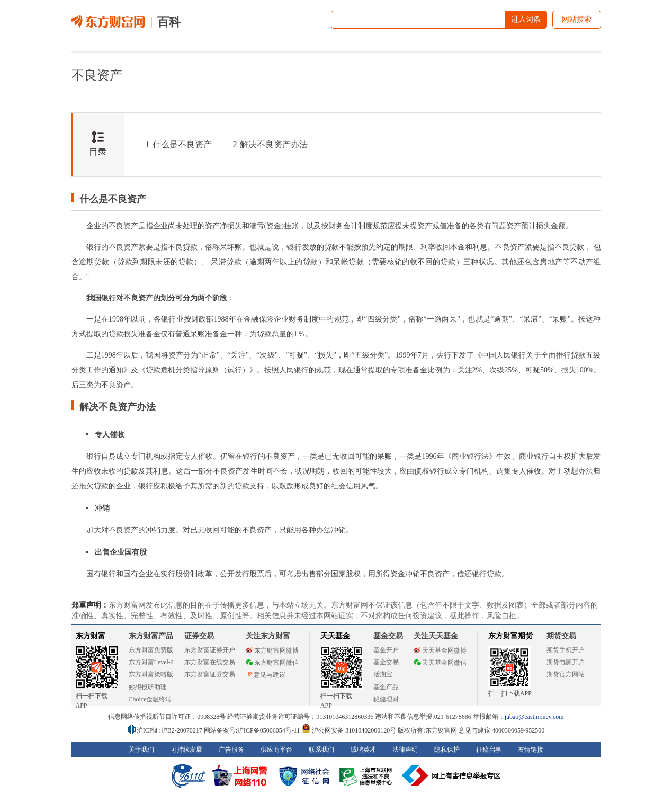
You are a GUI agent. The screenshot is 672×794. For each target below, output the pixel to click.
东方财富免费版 (151, 650)
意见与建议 (266, 675)
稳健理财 (386, 699)
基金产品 (386, 687)
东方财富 (91, 636)
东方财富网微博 (272, 650)
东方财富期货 (510, 636)
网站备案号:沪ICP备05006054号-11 (253, 730)
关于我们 (141, 750)
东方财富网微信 (272, 663)
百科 (169, 22)
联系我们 (321, 750)
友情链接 (531, 750)
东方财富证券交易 (210, 674)
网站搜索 (577, 19)
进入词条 (526, 19)
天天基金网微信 (440, 663)
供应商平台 (276, 750)
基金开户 (386, 650)
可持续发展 (186, 750)
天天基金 (335, 636)
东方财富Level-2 (151, 662)
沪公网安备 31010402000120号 (349, 730)
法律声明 (405, 750)
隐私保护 (447, 750)
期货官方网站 (566, 674)
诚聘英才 (363, 750)
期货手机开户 (566, 650)
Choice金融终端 (150, 699)
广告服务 (231, 750)
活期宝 (383, 674)
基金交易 (386, 662)
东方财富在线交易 (210, 662)
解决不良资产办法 (270, 144)
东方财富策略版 (151, 674)
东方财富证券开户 (210, 650)
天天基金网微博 (440, 650)
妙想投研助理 (148, 687)
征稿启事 (489, 750)
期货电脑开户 (566, 662)
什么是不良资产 (179, 144)
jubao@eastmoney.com (534, 717)
